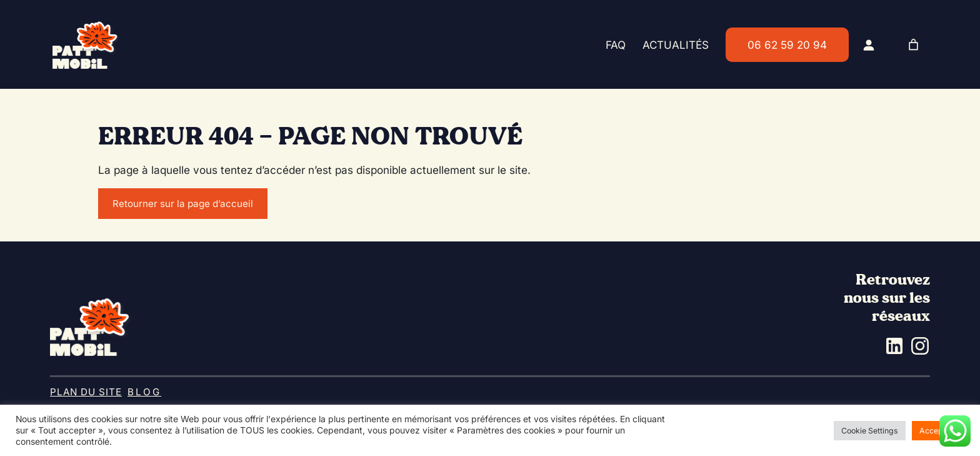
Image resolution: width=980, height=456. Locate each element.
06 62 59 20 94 (787, 45)
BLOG (144, 392)
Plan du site (86, 392)
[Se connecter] (868, 45)
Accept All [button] (938, 431)
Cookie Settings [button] (870, 431)
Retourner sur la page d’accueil (183, 204)
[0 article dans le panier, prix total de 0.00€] (913, 45)
